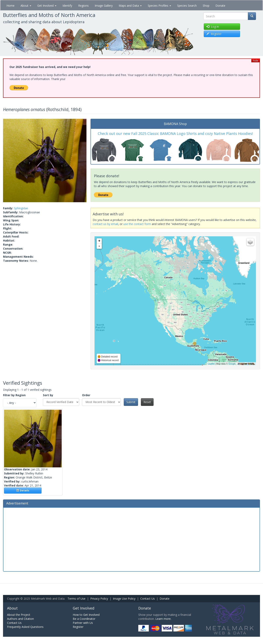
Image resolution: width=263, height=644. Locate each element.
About (26, 6)
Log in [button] (213, 27)
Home (10, 6)
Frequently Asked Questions (25, 627)
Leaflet (211, 364)
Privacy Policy (99, 599)
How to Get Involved (86, 615)
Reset (147, 402)
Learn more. (163, 619)
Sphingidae (21, 208)
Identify (67, 6)
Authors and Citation (20, 619)
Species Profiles (159, 6)
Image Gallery (104, 6)
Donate (220, 6)
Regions (83, 6)
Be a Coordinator (84, 619)
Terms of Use (76, 599)
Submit (131, 402)
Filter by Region (14, 395)
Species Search (187, 6)
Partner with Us (83, 623)
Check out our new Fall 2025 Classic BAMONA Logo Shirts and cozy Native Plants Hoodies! (175, 133)
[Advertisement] (132, 539)
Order (86, 395)
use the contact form (137, 224)
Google (232, 364)
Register (78, 627)
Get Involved (47, 6)
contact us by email (105, 224)
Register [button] (214, 34)
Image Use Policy (124, 599)
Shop (206, 6)
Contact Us (148, 599)
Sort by (48, 395)
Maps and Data (130, 6)
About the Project (19, 615)
